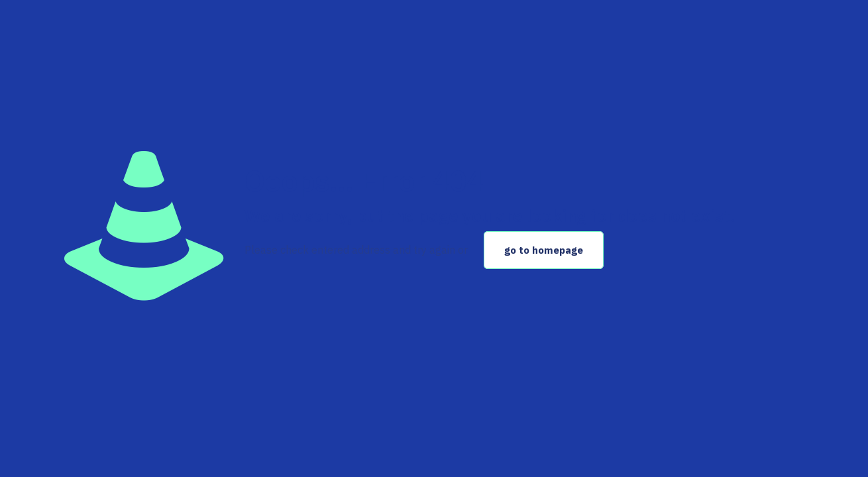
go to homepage (544, 250)
